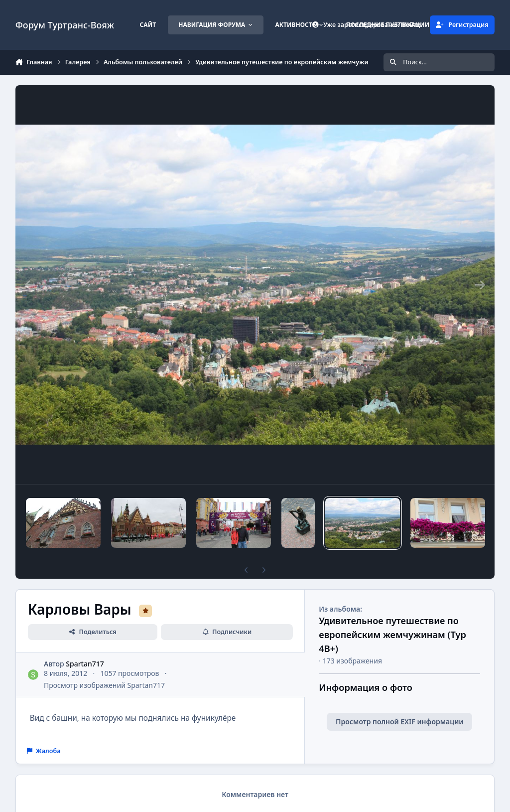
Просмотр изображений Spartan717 (104, 685)
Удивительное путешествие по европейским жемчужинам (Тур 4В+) (392, 634)
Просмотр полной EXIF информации (399, 722)
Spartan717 (85, 664)
